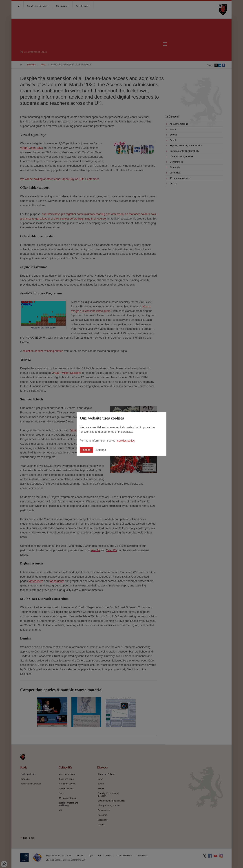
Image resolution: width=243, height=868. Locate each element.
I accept (86, 450)
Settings (101, 450)
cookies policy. (126, 441)
